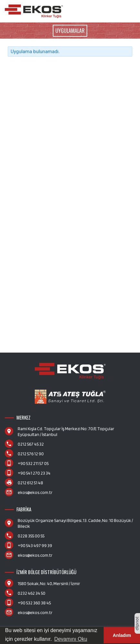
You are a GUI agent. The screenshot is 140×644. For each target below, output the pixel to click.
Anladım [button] (122, 635)
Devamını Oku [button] (71, 639)
